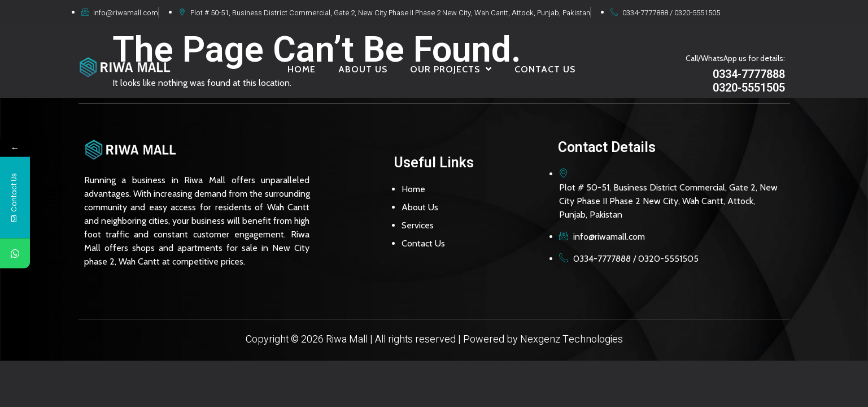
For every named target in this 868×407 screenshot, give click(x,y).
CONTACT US (545, 69)
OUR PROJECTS (451, 69)
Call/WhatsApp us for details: (735, 58)
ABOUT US (363, 69)
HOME (302, 69)
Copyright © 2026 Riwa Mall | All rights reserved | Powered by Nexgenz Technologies (434, 339)
